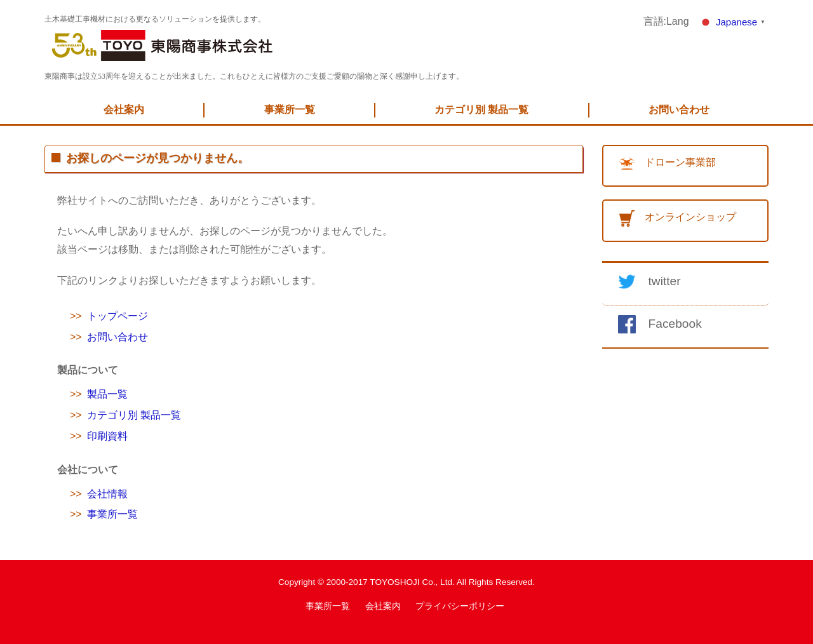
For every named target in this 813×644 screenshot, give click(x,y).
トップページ (118, 316)
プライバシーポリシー (460, 606)
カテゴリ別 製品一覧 (481, 110)
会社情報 (107, 494)
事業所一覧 (290, 110)
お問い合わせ (679, 110)
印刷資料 (107, 436)
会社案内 (124, 110)
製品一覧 (107, 394)
